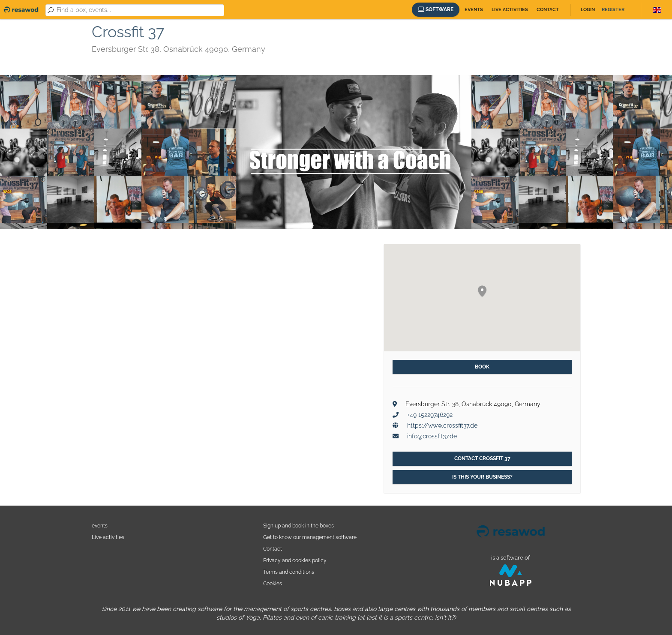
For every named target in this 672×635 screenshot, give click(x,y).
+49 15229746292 (430, 415)
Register (613, 10)
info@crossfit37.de (432, 436)
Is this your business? (482, 477)
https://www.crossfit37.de (442, 425)
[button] (482, 292)
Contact (548, 10)
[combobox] (139, 10)
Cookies (273, 583)
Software (436, 9)
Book (482, 367)
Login (588, 10)
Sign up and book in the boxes (298, 526)
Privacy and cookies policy (295, 560)
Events (474, 10)
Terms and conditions (289, 572)
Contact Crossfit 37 (482, 458)
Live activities (510, 10)
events (100, 526)
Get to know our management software (310, 537)
